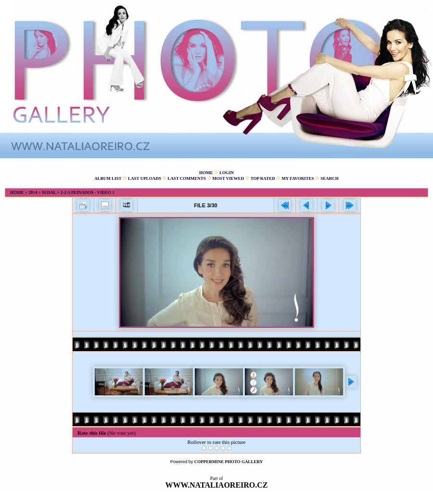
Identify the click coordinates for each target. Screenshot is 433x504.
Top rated (263, 178)
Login (227, 173)
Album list (108, 178)
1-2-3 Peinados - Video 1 (88, 192)
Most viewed (228, 178)
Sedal (49, 192)
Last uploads (145, 178)
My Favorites (298, 178)
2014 (33, 192)
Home (206, 173)
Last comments (187, 178)
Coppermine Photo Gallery (229, 462)
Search (330, 178)
